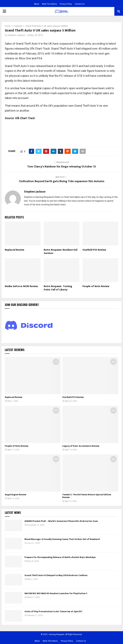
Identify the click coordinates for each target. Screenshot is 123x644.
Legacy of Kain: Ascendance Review (81, 446)
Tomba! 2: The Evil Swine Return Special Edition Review (87, 496)
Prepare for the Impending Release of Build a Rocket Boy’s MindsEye (60, 557)
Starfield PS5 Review (94, 250)
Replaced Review (14, 250)
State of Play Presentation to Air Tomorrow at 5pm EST (53, 611)
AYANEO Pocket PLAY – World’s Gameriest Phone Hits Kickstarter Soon (61, 521)
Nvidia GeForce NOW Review (21, 286)
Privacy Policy (66, 4)
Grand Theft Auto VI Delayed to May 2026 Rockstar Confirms (56, 575)
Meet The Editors (49, 4)
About (37, 4)
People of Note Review (96, 286)
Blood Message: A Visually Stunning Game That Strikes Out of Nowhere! (62, 539)
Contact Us (80, 4)
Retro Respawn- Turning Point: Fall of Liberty (58, 288)
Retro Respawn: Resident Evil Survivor (61, 252)
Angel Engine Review (16, 495)
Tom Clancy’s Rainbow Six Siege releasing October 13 (61, 167)
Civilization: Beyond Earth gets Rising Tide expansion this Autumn (62, 181)
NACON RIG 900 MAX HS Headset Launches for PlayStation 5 (56, 593)
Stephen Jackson (17, 35)
